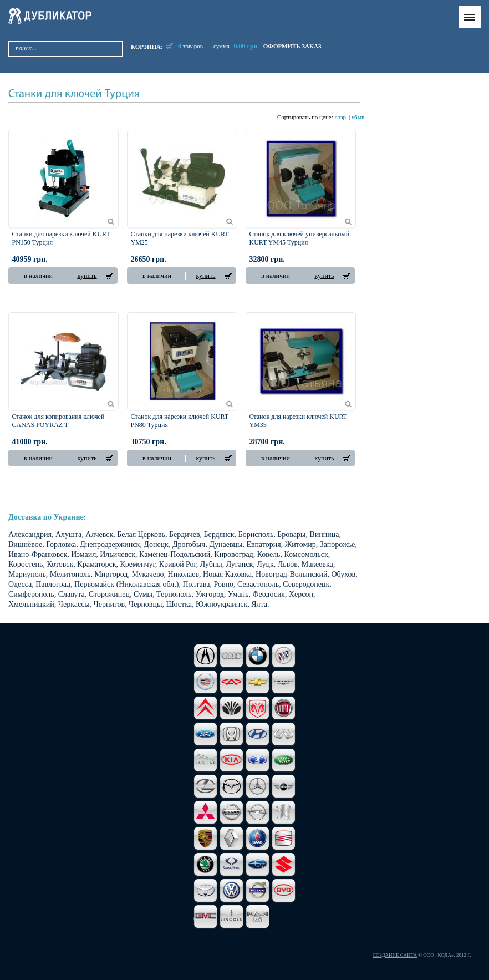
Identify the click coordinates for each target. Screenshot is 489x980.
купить (87, 276)
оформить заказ (292, 46)
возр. (341, 117)
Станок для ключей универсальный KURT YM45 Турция (300, 238)
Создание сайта (395, 955)
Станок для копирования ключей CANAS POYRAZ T (58, 421)
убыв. (359, 117)
